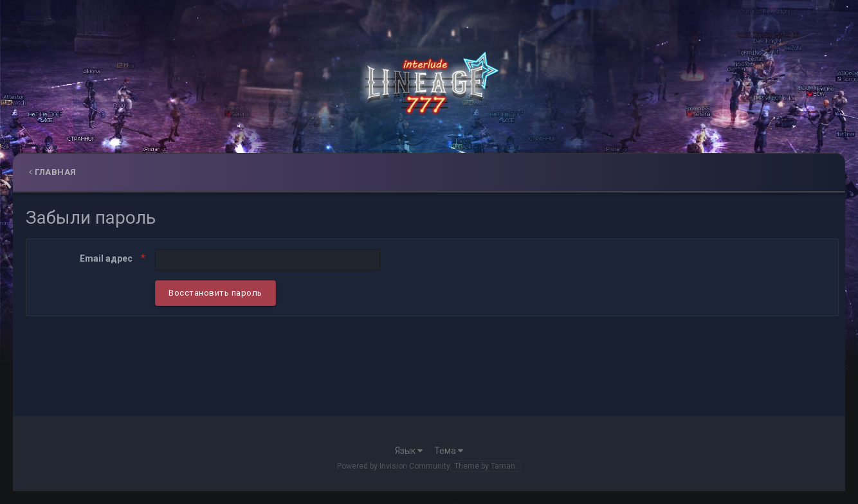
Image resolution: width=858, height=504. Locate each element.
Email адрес (107, 258)
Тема (449, 451)
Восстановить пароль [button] (215, 293)
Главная (53, 172)
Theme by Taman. (486, 466)
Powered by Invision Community (394, 466)
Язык (409, 451)
